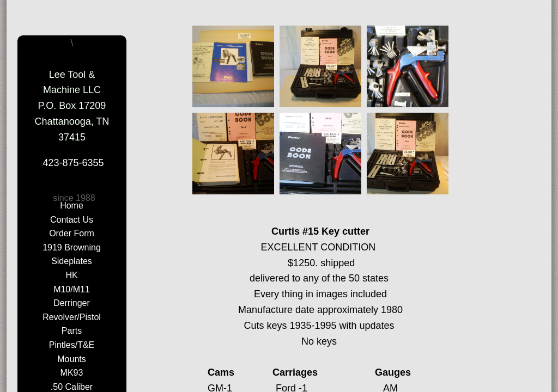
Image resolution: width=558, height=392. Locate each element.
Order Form (72, 233)
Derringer (72, 303)
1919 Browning (72, 247)
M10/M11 (72, 289)
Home (72, 206)
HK (71, 275)
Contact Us (72, 220)
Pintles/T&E (72, 345)
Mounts (71, 359)
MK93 (72, 373)
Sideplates (72, 261)
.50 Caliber (72, 387)
